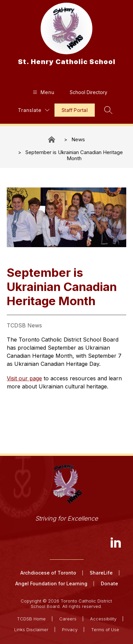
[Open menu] (43, 92)
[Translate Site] (34, 110)
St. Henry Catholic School (52, 139)
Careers (68, 619)
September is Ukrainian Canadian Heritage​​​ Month (74, 155)
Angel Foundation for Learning (51, 583)
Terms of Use (105, 630)
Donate (109, 583)
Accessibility (103, 619)
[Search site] (108, 110)
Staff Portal (75, 110)
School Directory (88, 92)
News (78, 139)
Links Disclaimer (31, 630)
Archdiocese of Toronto (48, 573)
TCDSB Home (31, 619)
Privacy (70, 630)
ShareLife (101, 573)
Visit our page (24, 378)
